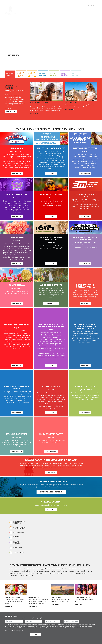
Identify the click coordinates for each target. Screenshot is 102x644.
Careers (61, 5)
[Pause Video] (100, 66)
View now (55, 604)
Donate (91, 5)
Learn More (85, 216)
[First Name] (14, 621)
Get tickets (85, 173)
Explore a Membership (51, 492)
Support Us (41, 5)
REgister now (17, 451)
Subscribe (35, 635)
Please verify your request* (14, 631)
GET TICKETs (11, 112)
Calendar (51, 10)
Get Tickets (14, 55)
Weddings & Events (91, 10)
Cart (77, 5)
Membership (78, 10)
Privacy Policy (19, 628)
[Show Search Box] (81, 5)
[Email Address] (53, 621)
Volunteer (48, 5)
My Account (69, 5)
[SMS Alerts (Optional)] (71, 621)
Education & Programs (64, 10)
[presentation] (17, 635)
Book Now (85, 303)
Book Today (79, 604)
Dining (55, 5)
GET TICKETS (51, 509)
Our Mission (33, 5)
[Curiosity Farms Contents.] (51, 99)
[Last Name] (33, 621)
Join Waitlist (51, 451)
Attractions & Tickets (38, 10)
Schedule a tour (51, 303)
